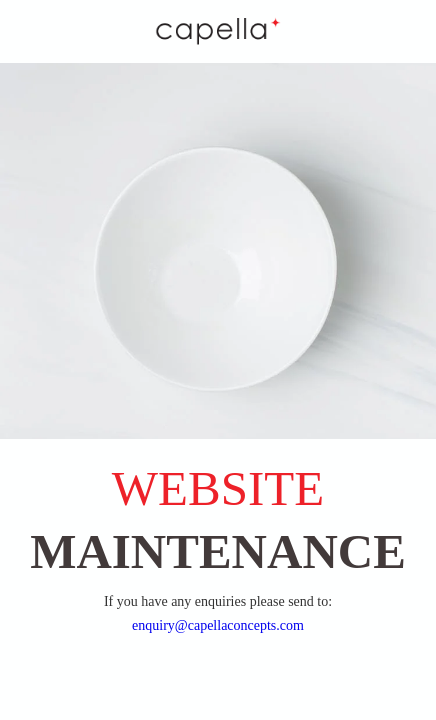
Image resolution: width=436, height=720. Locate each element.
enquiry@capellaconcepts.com (218, 625)
